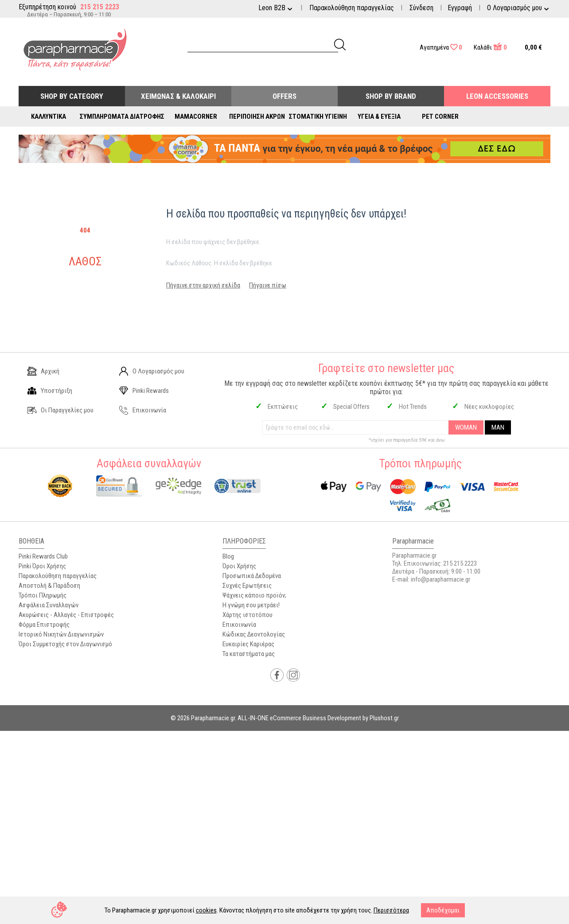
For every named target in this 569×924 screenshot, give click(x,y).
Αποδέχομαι (443, 910)
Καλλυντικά (49, 116)
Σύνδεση (421, 8)
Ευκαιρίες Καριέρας (248, 644)
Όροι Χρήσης (239, 566)
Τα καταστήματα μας (249, 654)
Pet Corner (440, 116)
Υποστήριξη (50, 391)
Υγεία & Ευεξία (379, 116)
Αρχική (43, 371)
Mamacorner (196, 116)
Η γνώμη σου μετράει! (251, 605)
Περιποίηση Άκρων (257, 116)
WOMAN (466, 427)
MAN (498, 427)
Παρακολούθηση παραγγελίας (352, 8)
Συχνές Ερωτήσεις (247, 586)
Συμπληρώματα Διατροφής (122, 116)
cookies (206, 910)
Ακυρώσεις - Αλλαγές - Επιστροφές (66, 615)
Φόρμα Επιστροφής (44, 625)
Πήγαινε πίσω (268, 285)
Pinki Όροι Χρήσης (42, 566)
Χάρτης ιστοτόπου (247, 615)
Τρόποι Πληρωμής (43, 595)
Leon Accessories (497, 96)
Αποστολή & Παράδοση (49, 586)
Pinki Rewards (144, 391)
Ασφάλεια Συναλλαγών (49, 605)
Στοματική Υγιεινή (318, 116)
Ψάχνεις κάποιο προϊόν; (254, 595)
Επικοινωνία (143, 410)
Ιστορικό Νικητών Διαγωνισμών (61, 634)
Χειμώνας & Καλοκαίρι (178, 96)
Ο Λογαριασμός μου (152, 371)
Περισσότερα (391, 910)
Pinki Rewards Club (43, 556)
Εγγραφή (460, 8)
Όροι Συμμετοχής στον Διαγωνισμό (65, 644)
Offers (284, 96)
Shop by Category (72, 96)
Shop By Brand (391, 96)
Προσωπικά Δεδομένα (252, 576)
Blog (228, 556)
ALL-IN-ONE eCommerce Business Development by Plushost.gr (318, 718)
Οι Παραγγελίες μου (60, 410)
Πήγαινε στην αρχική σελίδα (203, 285)
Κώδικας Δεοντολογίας (254, 634)
